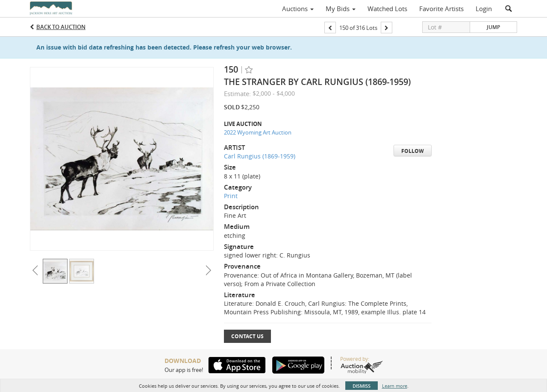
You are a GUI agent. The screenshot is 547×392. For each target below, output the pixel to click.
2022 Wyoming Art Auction (258, 132)
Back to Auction (61, 27)
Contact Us (247, 336)
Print (231, 196)
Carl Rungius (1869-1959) (260, 156)
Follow (413, 151)
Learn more (395, 386)
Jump (493, 27)
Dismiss (362, 386)
